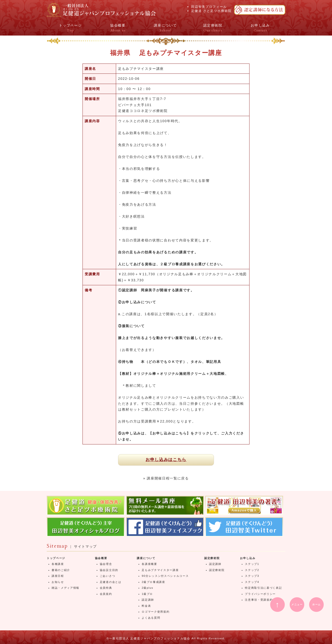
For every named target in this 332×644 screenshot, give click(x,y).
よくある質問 (151, 618)
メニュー (297, 604)
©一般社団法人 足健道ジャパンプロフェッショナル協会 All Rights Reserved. (166, 638)
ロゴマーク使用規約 (156, 612)
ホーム (317, 604)
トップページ (56, 558)
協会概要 (101, 558)
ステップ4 (252, 582)
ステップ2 (252, 570)
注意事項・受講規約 (259, 600)
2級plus (147, 588)
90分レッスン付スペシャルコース (165, 576)
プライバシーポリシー (260, 594)
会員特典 (106, 588)
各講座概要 (149, 564)
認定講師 (148, 600)
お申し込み (248, 558)
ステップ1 (252, 564)
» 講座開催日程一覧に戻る (166, 478)
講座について (146, 558)
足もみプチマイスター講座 (160, 570)
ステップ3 (252, 576)
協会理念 (106, 564)
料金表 (146, 606)
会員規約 (106, 594)
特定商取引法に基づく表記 (263, 588)
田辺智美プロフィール (209, 7)
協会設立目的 (109, 570)
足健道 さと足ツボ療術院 (211, 11)
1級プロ (147, 594)
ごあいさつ (107, 576)
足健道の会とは (111, 582)
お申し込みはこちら (166, 460)
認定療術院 (212, 558)
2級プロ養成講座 (153, 582)
